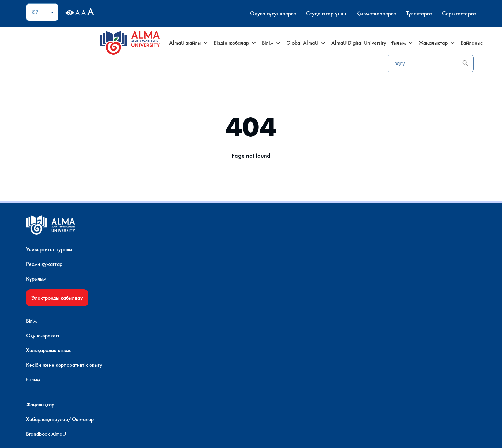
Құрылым (56, 283)
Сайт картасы (369, 269)
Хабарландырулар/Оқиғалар (286, 269)
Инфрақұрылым (64, 346)
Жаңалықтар (428, 43)
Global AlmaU (297, 43)
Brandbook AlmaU (271, 283)
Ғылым (393, 43)
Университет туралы (69, 254)
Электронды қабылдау (77, 303)
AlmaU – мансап (373, 298)
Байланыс (462, 43)
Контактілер (367, 254)
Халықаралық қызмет (173, 283)
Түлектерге (396, 13)
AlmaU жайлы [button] (179, 43)
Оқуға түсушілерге (241, 13)
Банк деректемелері (377, 283)
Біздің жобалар (226, 43)
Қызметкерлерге (350, 13)
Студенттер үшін (297, 13)
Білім (262, 43)
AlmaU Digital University (349, 43)
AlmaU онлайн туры (69, 353)
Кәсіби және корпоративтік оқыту (187, 298)
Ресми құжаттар (64, 269)
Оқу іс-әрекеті (165, 269)
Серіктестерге (438, 13)
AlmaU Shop (60, 338)
